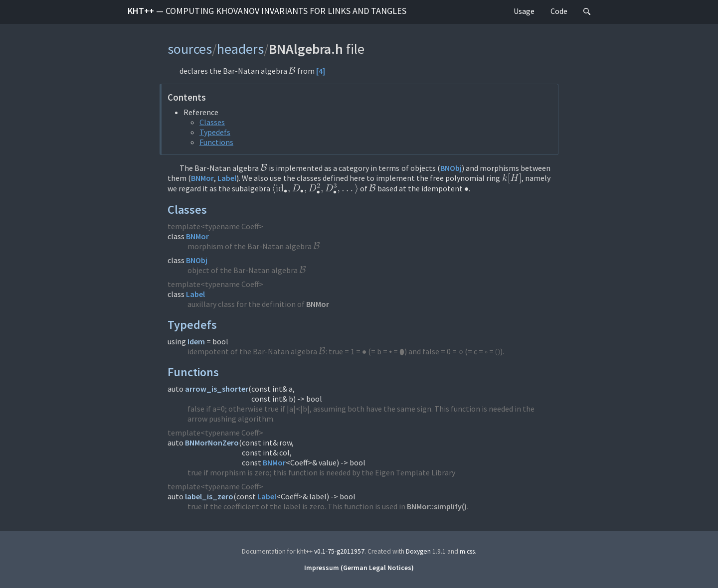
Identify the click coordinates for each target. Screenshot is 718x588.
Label (227, 178)
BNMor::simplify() (437, 506)
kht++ (267, 11)
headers (240, 49)
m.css (467, 551)
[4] (321, 71)
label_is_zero (209, 496)
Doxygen (418, 551)
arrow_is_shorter (217, 389)
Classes (212, 122)
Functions (216, 142)
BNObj (451, 168)
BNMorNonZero (212, 442)
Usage (524, 11)
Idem (196, 341)
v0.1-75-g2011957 (339, 551)
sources (190, 49)
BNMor (202, 178)
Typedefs (215, 132)
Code (559, 11)
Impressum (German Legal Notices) (359, 568)
